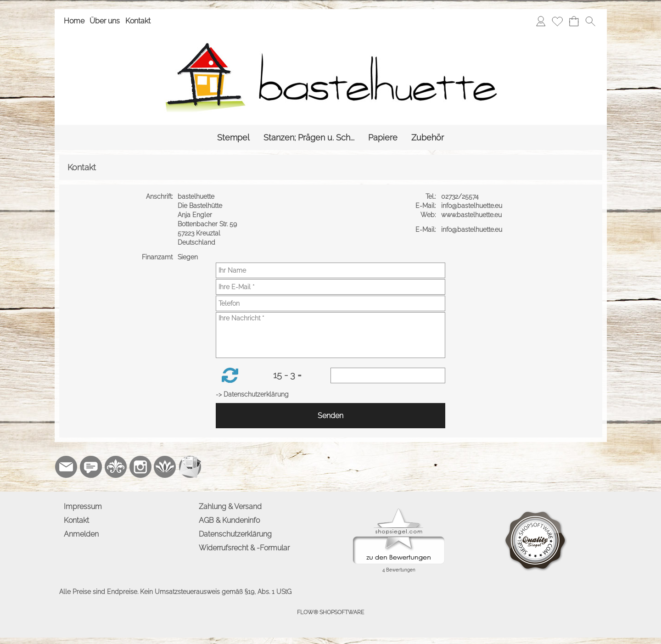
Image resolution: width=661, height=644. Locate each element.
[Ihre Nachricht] (330, 335)
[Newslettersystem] (190, 467)
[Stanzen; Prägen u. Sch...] (309, 137)
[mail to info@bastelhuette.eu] (66, 467)
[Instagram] (140, 467)
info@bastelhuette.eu (473, 206)
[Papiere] (383, 137)
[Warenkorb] (574, 21)
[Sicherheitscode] (388, 375)
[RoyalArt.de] (116, 467)
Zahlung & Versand (230, 507)
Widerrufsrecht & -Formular (244, 548)
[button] (590, 21)
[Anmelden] (541, 21)
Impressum (83, 507)
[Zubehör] (428, 137)
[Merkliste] (557, 21)
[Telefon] (330, 303)
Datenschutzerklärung (235, 534)
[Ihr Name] (330, 270)
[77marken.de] (91, 467)
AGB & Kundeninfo (229, 520)
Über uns (105, 21)
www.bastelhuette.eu (472, 215)
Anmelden (81, 534)
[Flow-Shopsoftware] (165, 467)
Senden (330, 416)
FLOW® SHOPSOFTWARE (330, 612)
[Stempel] (233, 137)
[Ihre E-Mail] (330, 287)
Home (74, 21)
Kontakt (138, 21)
